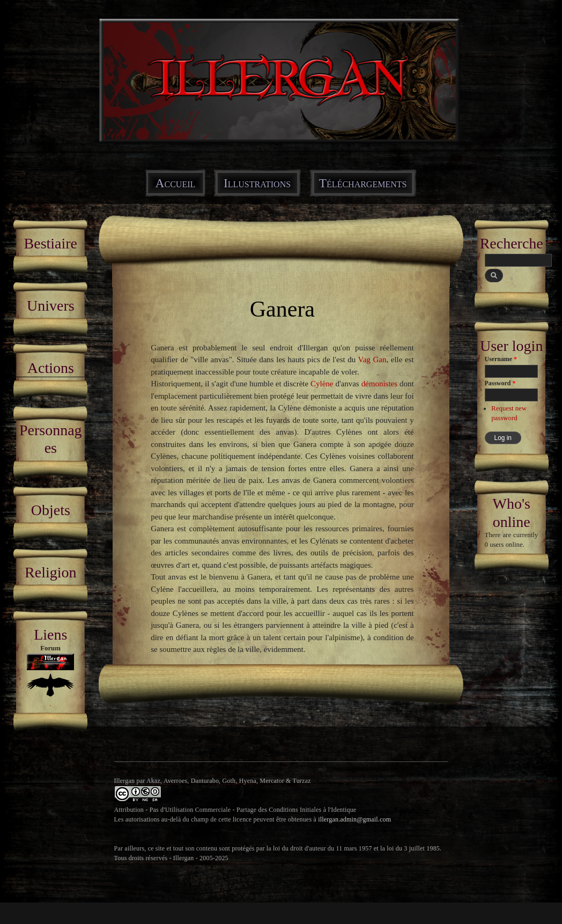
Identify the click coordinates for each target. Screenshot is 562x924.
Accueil (176, 183)
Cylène (322, 384)
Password (500, 383)
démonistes (379, 384)
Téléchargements (363, 183)
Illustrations (257, 183)
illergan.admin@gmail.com (354, 819)
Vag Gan (372, 360)
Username (501, 359)
